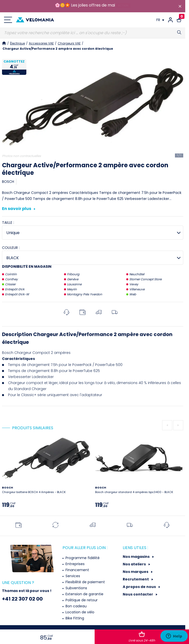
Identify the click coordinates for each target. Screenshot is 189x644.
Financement (77, 570)
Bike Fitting (74, 618)
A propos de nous (140, 587)
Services (72, 576)
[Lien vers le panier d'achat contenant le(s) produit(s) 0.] (179, 20)
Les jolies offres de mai (93, 5)
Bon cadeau (76, 606)
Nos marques (136, 572)
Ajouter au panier (142, 637)
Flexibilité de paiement (85, 582)
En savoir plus (19, 209)
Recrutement (136, 579)
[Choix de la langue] (160, 20)
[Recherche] (93, 33)
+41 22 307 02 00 (22, 599)
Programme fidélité (82, 558)
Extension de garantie (84, 594)
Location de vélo (79, 612)
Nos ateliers (135, 564)
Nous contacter (138, 594)
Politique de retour (81, 600)
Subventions (76, 588)
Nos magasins (137, 557)
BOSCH (8, 182)
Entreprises (75, 564)
